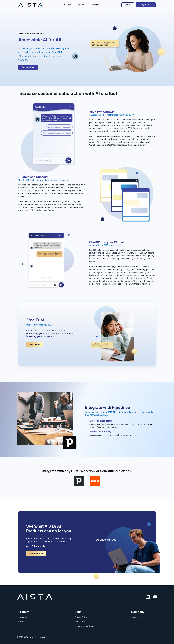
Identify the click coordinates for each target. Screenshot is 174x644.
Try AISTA (146, 5)
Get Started (35, 344)
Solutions (22, 617)
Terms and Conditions (85, 626)
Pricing (21, 622)
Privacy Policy (81, 617)
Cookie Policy (81, 622)
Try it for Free (28, 67)
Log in (128, 5)
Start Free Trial (36, 554)
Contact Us (136, 617)
